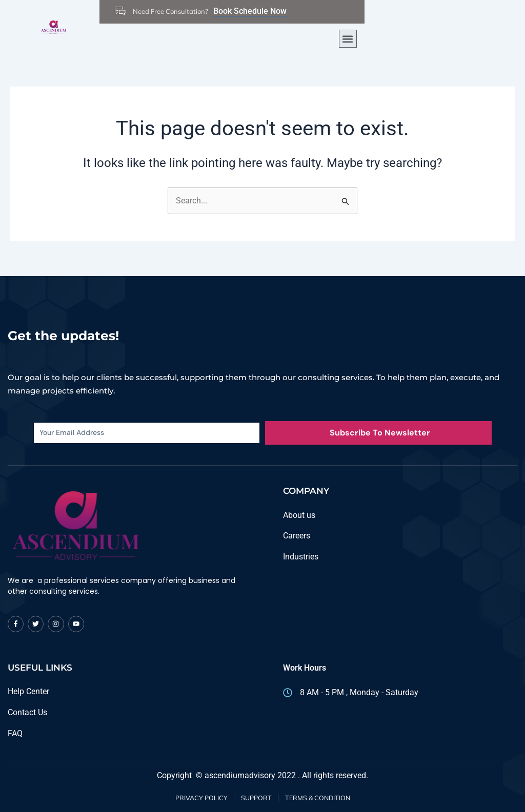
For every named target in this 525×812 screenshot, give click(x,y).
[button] (348, 39)
